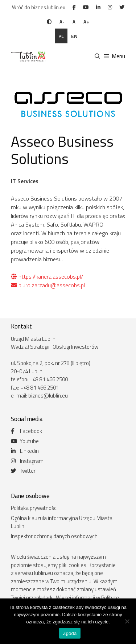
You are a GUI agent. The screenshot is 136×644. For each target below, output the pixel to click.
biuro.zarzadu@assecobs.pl (48, 285)
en (74, 36)
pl (61, 36)
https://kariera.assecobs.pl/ (47, 276)
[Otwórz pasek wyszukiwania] (97, 56)
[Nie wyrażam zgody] (127, 621)
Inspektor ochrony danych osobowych (54, 536)
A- (62, 22)
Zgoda (70, 633)
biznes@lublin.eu (48, 396)
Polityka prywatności (34, 508)
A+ (86, 22)
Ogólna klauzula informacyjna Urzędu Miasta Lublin (62, 522)
